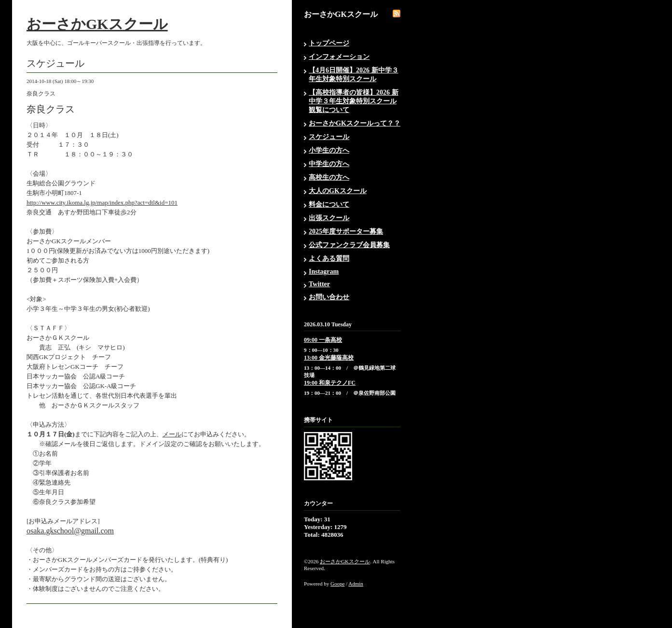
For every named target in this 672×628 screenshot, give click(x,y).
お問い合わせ (329, 297)
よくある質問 (329, 258)
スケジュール (329, 137)
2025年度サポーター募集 (346, 231)
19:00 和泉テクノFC (330, 383)
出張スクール (329, 218)
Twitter (319, 284)
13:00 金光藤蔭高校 (329, 358)
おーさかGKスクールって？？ (355, 123)
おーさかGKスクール (97, 24)
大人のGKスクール (338, 191)
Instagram (324, 272)
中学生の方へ (329, 164)
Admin (356, 584)
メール (172, 434)
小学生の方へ (329, 150)
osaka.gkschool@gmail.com (70, 531)
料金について (329, 204)
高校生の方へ (329, 177)
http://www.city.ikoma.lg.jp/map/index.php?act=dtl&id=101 (102, 202)
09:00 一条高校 (323, 340)
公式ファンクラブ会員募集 (349, 245)
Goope (337, 584)
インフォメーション (339, 57)
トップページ (329, 43)
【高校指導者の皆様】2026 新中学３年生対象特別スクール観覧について (354, 101)
